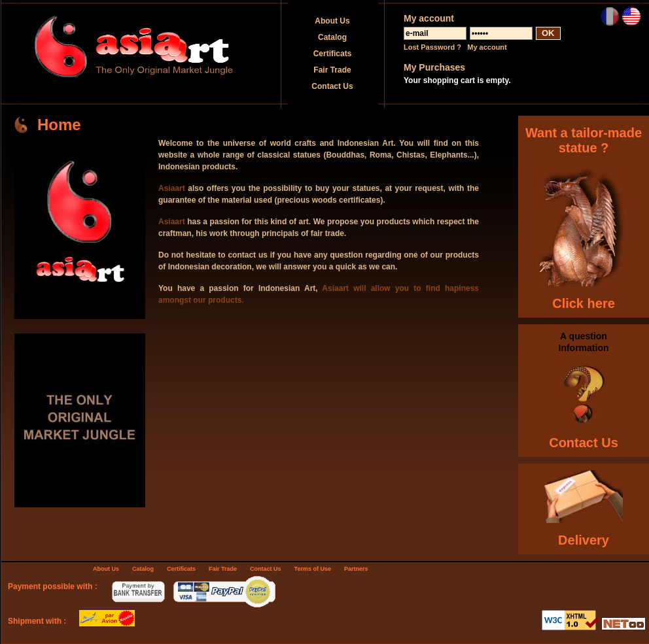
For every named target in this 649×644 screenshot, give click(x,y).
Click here (584, 303)
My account (487, 47)
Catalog (332, 37)
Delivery (584, 540)
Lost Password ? (432, 47)
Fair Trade (332, 70)
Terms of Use (313, 569)
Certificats (333, 54)
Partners (356, 569)
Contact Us (332, 86)
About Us (332, 21)
